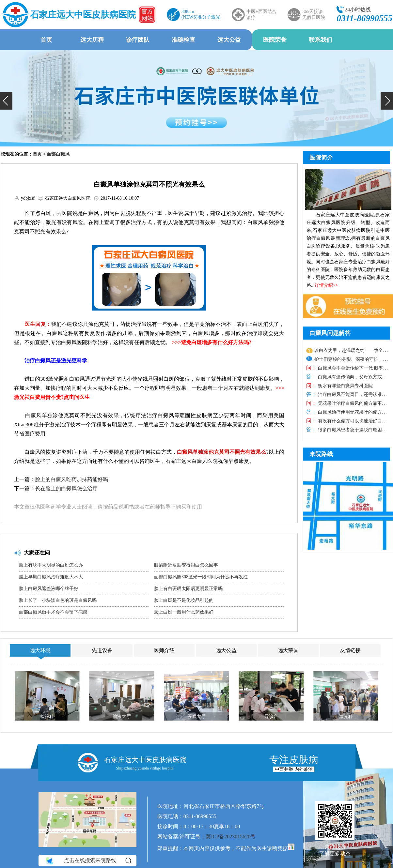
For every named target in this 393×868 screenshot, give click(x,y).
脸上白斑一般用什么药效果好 (184, 612)
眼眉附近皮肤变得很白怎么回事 (186, 565)
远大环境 (40, 650)
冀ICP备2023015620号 (231, 837)
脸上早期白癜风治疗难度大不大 (51, 577)
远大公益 (229, 40)
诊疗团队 (138, 40)
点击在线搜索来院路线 (88, 860)
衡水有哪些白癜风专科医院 (345, 386)
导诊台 (271, 716)
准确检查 (183, 40)
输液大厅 (122, 716)
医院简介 (321, 158)
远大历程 (92, 40)
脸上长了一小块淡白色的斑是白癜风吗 (58, 600)
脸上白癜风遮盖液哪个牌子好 (49, 589)
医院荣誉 (275, 40)
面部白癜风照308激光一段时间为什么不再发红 (201, 577)
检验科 (47, 716)
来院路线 (321, 454)
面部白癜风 (58, 154)
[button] (6, 101)
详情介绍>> (326, 285)
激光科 (346, 716)
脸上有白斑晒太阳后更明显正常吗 (188, 589)
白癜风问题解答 (330, 333)
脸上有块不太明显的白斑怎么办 (51, 565)
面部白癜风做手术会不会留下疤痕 (53, 612)
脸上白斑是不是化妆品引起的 (184, 600)
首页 (46, 40)
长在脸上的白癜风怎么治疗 (66, 488)
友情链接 (350, 650)
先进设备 (102, 650)
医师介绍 (164, 650)
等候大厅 (196, 716)
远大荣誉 (288, 650)
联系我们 (321, 40)
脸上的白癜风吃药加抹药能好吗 (71, 479)
